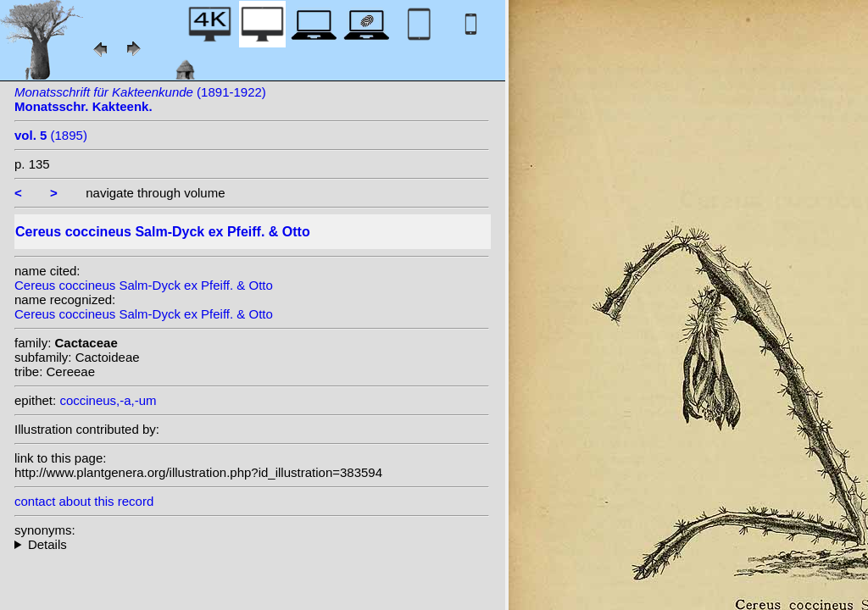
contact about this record (84, 501)
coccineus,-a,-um (108, 400)
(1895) (51, 135)
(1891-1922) (140, 99)
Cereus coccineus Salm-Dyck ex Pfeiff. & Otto (144, 285)
